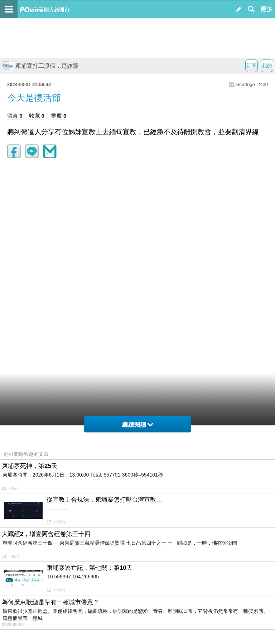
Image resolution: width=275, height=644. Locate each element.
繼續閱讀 (138, 425)
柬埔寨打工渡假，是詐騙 (40, 66)
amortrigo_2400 (252, 84)
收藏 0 (37, 116)
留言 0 (15, 116)
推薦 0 (59, 116)
